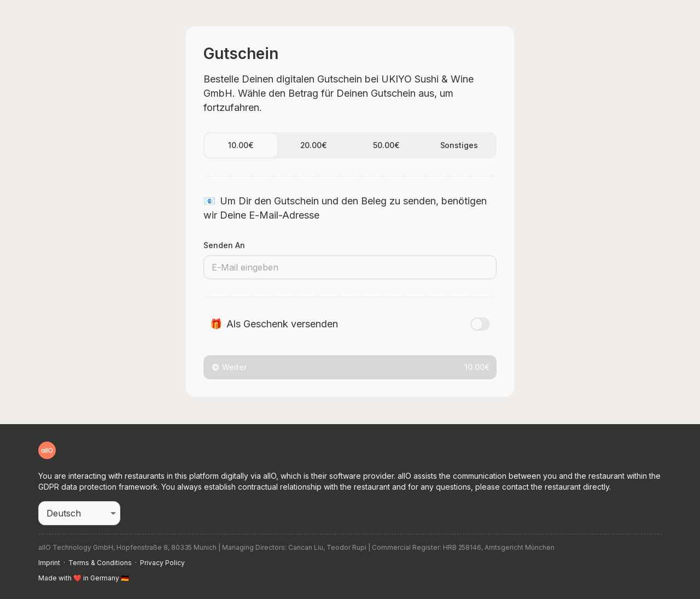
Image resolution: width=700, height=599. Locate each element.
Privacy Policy (162, 563)
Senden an (224, 245)
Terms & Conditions (100, 563)
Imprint (49, 563)
